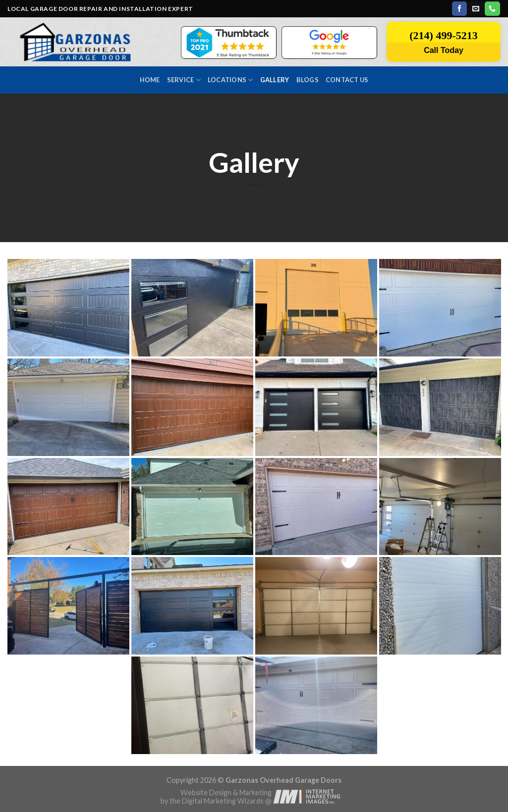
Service (184, 80)
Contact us (347, 80)
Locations (230, 80)
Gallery (275, 80)
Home (150, 80)
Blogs (308, 80)
